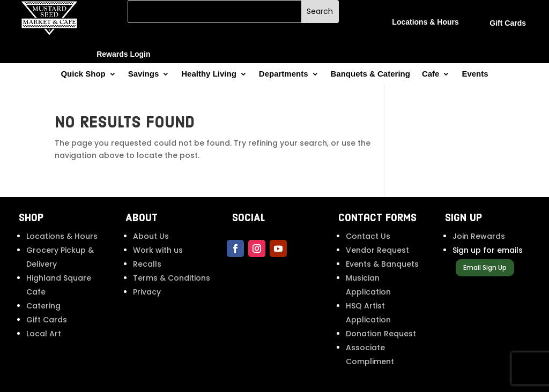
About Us (151, 236)
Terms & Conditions (172, 278)
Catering (43, 306)
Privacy (147, 292)
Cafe (431, 74)
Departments (284, 74)
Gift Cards (47, 320)
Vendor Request (377, 250)
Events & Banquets (382, 264)
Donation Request (381, 334)
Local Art (44, 334)
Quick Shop (83, 74)
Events (475, 74)
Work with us (158, 250)
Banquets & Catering (370, 74)
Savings (144, 74)
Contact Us (368, 236)
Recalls (147, 264)
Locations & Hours (62, 236)
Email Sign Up (485, 267)
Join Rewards (479, 236)
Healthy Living (209, 74)
